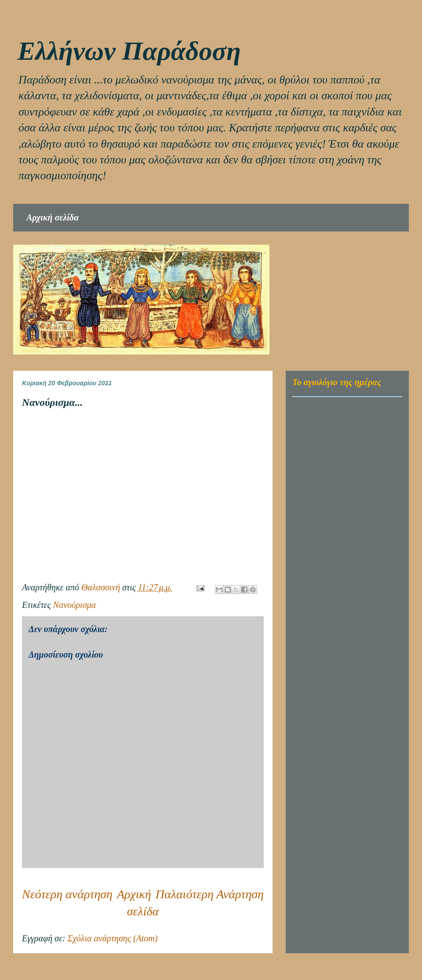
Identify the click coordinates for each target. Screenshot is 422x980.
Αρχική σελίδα (53, 217)
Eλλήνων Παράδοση (129, 51)
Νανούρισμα (75, 605)
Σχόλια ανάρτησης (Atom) (112, 938)
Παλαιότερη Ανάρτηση (210, 894)
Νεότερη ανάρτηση (67, 894)
